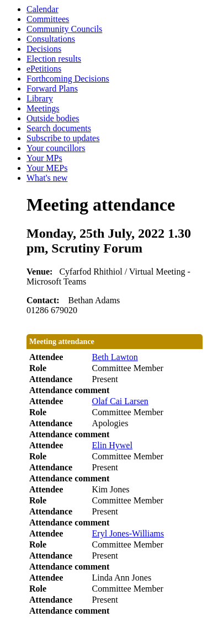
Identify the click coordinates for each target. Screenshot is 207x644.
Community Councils (64, 29)
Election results (54, 59)
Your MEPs (47, 168)
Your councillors (56, 148)
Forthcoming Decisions (68, 79)
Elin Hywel (112, 445)
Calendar (43, 9)
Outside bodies (53, 118)
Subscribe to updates (63, 138)
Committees (48, 19)
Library (40, 98)
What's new (47, 178)
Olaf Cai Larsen (120, 401)
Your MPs (44, 158)
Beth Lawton (115, 357)
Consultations (51, 39)
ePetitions (44, 69)
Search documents (59, 128)
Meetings (43, 108)
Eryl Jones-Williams (128, 533)
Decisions (44, 49)
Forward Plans (52, 88)
